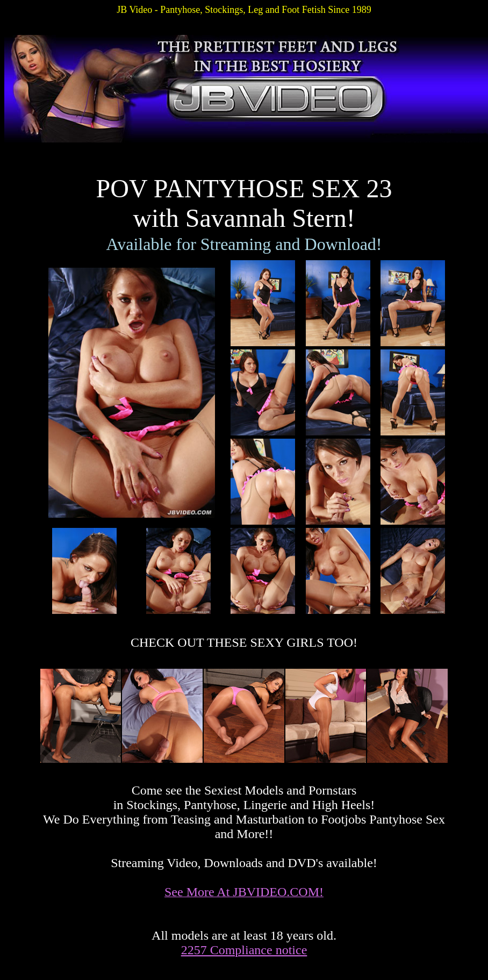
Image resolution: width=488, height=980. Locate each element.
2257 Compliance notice (244, 950)
